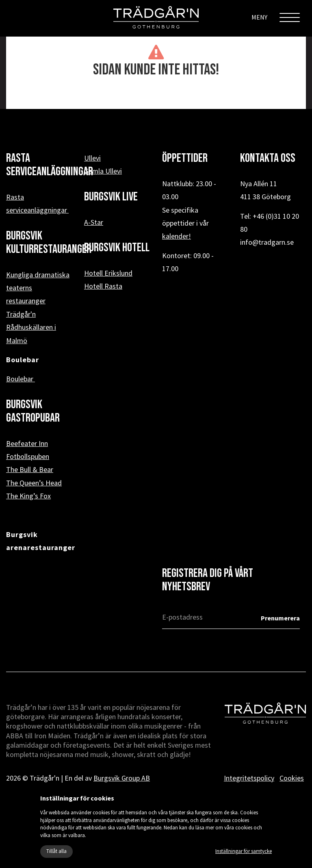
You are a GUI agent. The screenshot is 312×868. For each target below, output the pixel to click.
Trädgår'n (21, 314)
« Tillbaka (156, 96)
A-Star (94, 222)
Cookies (292, 778)
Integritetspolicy (249, 778)
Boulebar (21, 379)
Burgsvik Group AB (122, 778)
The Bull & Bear (30, 469)
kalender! (177, 236)
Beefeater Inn (27, 443)
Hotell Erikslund (108, 273)
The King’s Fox (28, 496)
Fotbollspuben (28, 456)
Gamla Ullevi (103, 171)
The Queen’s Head (34, 483)
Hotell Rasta (103, 286)
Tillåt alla (56, 851)
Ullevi (92, 158)
